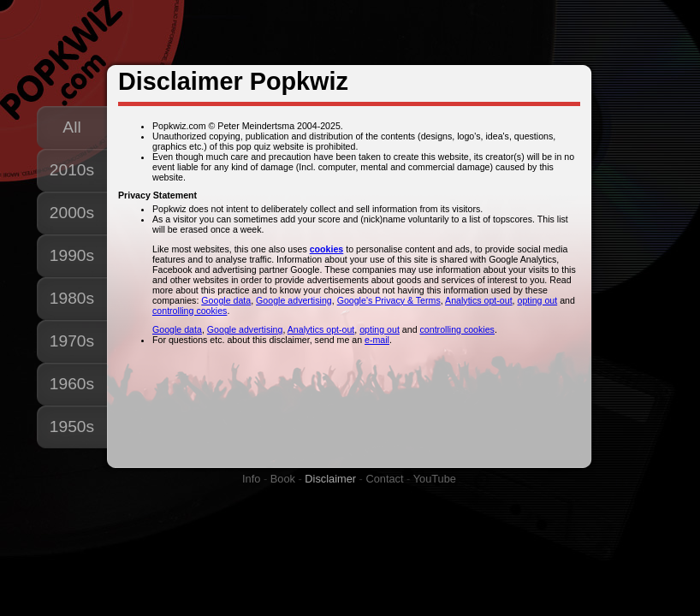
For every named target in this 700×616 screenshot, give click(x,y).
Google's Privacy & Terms (389, 300)
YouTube (435, 479)
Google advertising (294, 300)
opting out (538, 300)
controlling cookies (190, 311)
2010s (72, 170)
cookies (327, 249)
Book (283, 479)
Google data (226, 300)
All (71, 127)
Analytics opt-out (479, 300)
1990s (72, 255)
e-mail (377, 340)
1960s (72, 384)
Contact (384, 479)
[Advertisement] (353, 33)
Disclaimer (330, 479)
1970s (72, 341)
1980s (72, 298)
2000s (72, 213)
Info (251, 479)
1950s (72, 426)
